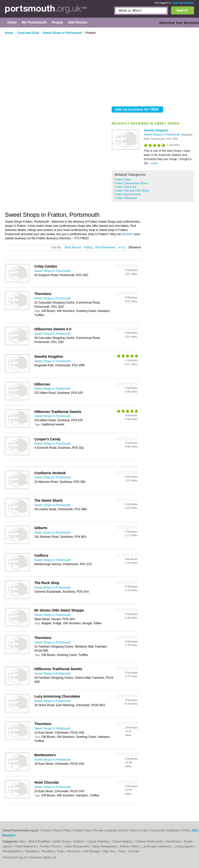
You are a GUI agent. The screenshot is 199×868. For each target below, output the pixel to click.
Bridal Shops (62, 842)
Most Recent (73, 247)
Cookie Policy (82, 830)
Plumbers (48, 851)
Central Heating (122, 842)
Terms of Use (139, 830)
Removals (74, 851)
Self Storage (92, 851)
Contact (45, 830)
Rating (88, 247)
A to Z (122, 247)
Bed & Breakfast (40, 842)
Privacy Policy (62, 830)
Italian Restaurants (105, 846)
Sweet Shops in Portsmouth (162, 135)
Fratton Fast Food (125, 187)
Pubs (61, 851)
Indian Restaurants (77, 846)
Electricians (174, 842)
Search (182, 10)
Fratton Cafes (123, 179)
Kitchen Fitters (130, 846)
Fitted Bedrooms (26, 846)
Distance (135, 247)
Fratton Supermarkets (128, 194)
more (154, 163)
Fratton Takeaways (126, 198)
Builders (79, 842)
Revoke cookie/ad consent (111, 830)
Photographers (13, 851)
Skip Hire (109, 851)
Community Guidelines (165, 830)
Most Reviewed (105, 247)
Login (176, 3)
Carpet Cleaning (98, 842)
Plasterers (32, 851)
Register (189, 3)
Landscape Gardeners (157, 846)
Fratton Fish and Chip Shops (132, 191)
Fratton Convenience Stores (131, 183)
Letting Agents (184, 846)
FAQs (186, 830)
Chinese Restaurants (149, 842)
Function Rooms (51, 846)
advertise (128, 234)
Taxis (122, 851)
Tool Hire (134, 851)
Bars (23, 842)
